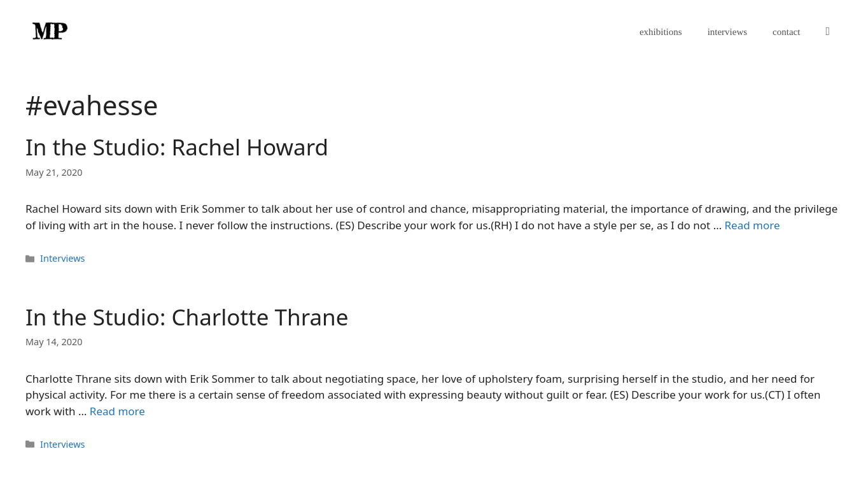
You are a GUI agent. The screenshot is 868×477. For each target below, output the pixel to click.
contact (786, 32)
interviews (727, 32)
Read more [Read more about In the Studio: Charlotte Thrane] (117, 411)
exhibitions (661, 32)
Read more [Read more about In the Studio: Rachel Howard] (752, 225)
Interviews (62, 258)
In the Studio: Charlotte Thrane (187, 317)
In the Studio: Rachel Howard (177, 147)
